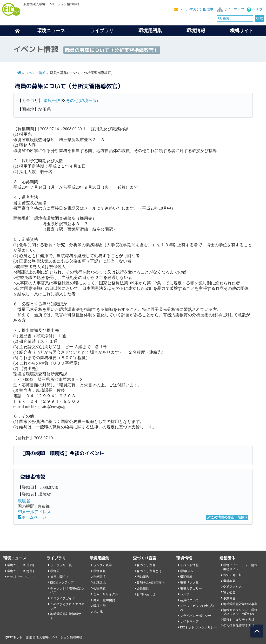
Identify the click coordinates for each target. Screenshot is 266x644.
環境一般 (52, 101)
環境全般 (99, 571)
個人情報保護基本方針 (239, 626)
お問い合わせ (146, 594)
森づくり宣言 (146, 565)
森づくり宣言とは (149, 571)
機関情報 (186, 577)
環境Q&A (187, 571)
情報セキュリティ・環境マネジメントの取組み (240, 612)
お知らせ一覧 (232, 575)
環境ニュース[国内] (20, 565)
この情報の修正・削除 (226, 517)
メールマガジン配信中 (196, 9)
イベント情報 (36, 73)
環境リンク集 (189, 583)
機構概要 (229, 581)
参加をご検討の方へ (151, 583)
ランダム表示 (103, 565)
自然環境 (99, 577)
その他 (98, 612)
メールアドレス (34, 512)
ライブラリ (102, 31)
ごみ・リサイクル (106, 594)
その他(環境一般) (82, 101)
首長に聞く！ (59, 577)
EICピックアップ (62, 583)
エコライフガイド (63, 598)
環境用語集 (150, 31)
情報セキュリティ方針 (239, 620)
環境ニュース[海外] (20, 571)
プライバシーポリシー (196, 616)
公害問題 (99, 588)
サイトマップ (234, 9)
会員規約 (143, 588)
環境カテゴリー (191, 588)
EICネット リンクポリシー (198, 627)
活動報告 (143, 577)
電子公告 (229, 592)
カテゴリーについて (21, 577)
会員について (189, 600)
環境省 (24, 501)
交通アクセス (232, 587)
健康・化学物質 (104, 600)
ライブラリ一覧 (61, 565)
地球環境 (99, 583)
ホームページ (32, 517)
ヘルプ (258, 9)
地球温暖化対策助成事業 (240, 604)
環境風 (55, 571)
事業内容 (229, 598)
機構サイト (242, 31)
